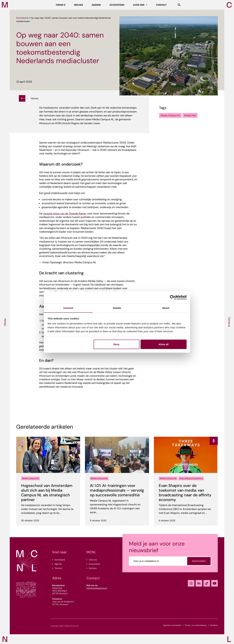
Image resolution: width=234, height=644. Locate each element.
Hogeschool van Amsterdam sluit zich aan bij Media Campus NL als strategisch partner (47, 492)
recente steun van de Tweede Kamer (65, 214)
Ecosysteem (95, 564)
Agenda (58, 564)
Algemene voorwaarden (172, 625)
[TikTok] (207, 583)
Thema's (58, 568)
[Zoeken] (179, 5)
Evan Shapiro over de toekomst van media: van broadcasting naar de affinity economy (185, 492)
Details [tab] (117, 308)
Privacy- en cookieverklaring (196, 625)
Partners (93, 568)
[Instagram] (191, 583)
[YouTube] (214, 583)
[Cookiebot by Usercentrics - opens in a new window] (172, 297)
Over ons (93, 560)
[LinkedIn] (199, 583)
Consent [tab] (68, 308)
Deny (116, 344)
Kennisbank (22, 18)
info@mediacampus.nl (97, 588)
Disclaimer (214, 625)
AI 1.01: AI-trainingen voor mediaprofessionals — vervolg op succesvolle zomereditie (117, 490)
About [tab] (166, 308)
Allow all (164, 344)
